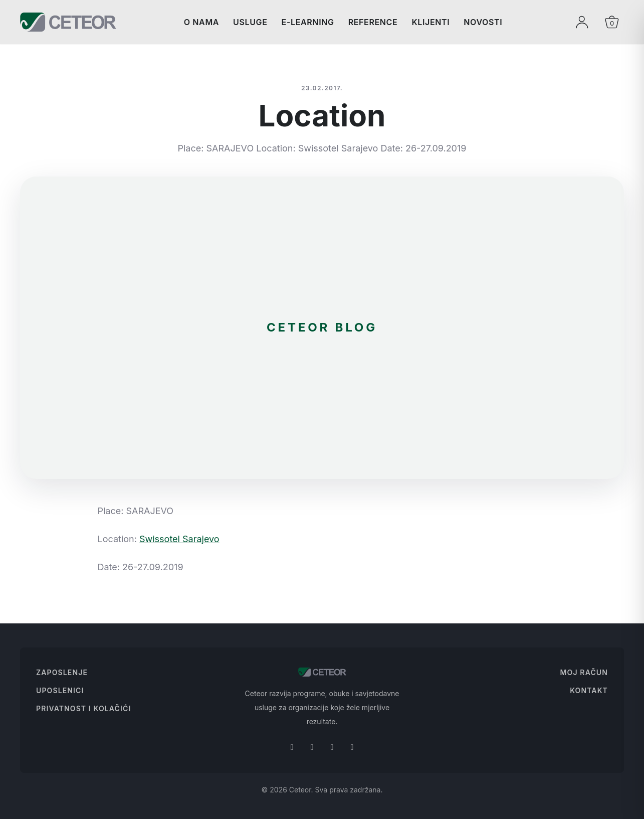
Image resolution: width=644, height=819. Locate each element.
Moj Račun (584, 672)
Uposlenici (60, 690)
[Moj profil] (582, 22)
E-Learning (308, 22)
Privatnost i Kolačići (83, 708)
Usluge (250, 22)
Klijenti (431, 22)
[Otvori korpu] (612, 22)
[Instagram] (312, 747)
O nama (201, 22)
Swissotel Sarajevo (179, 539)
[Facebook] (292, 747)
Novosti (483, 22)
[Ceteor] (68, 22)
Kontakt (589, 690)
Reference (373, 22)
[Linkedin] (332, 747)
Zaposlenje (62, 672)
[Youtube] (352, 747)
